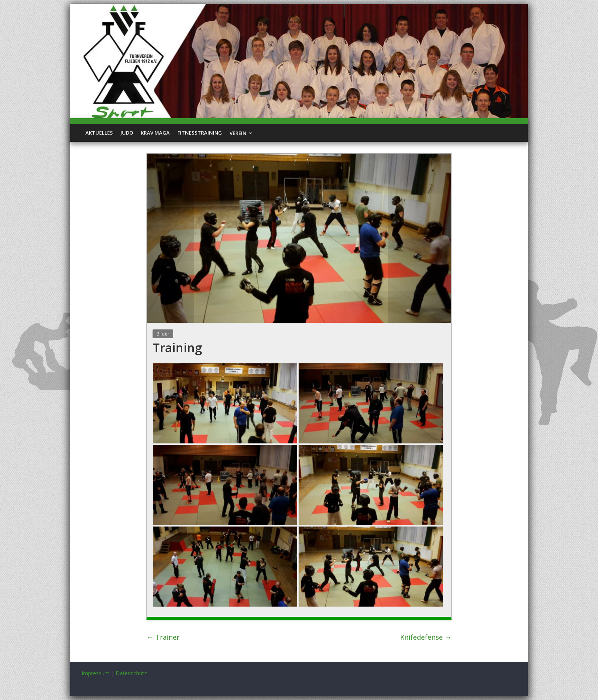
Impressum (96, 673)
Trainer (163, 637)
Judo (127, 133)
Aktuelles (99, 133)
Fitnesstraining (200, 133)
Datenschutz (131, 673)
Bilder (163, 334)
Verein (238, 133)
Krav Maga (155, 133)
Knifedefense (426, 637)
